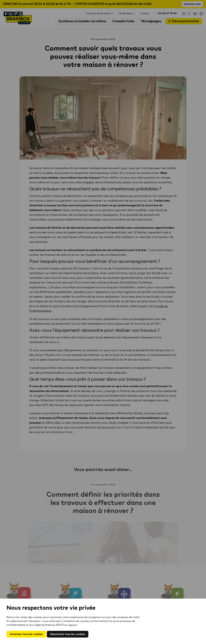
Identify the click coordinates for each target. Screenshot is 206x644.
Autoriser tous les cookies (26, 634)
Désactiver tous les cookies (68, 634)
